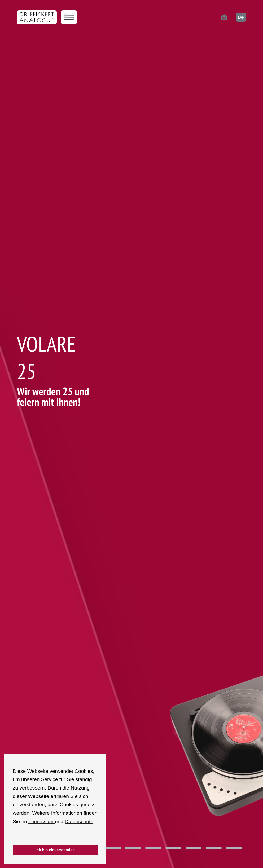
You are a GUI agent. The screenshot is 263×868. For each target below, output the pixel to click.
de (241, 17)
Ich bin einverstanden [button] (55, 850)
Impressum (42, 821)
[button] (14, 838)
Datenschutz (79, 821)
